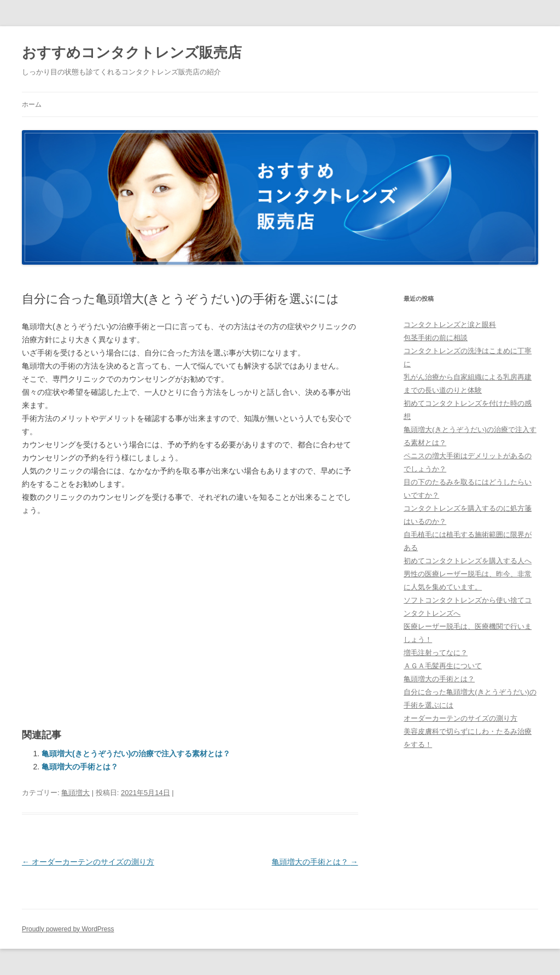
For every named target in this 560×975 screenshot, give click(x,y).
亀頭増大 (75, 793)
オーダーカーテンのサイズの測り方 (88, 862)
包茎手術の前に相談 (436, 338)
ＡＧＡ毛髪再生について (443, 666)
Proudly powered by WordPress (68, 929)
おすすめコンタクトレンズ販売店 (132, 52)
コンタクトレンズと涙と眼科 (450, 325)
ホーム (32, 104)
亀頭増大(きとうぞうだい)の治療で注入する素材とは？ (136, 754)
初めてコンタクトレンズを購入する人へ (468, 561)
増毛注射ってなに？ (436, 653)
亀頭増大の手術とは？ (80, 767)
